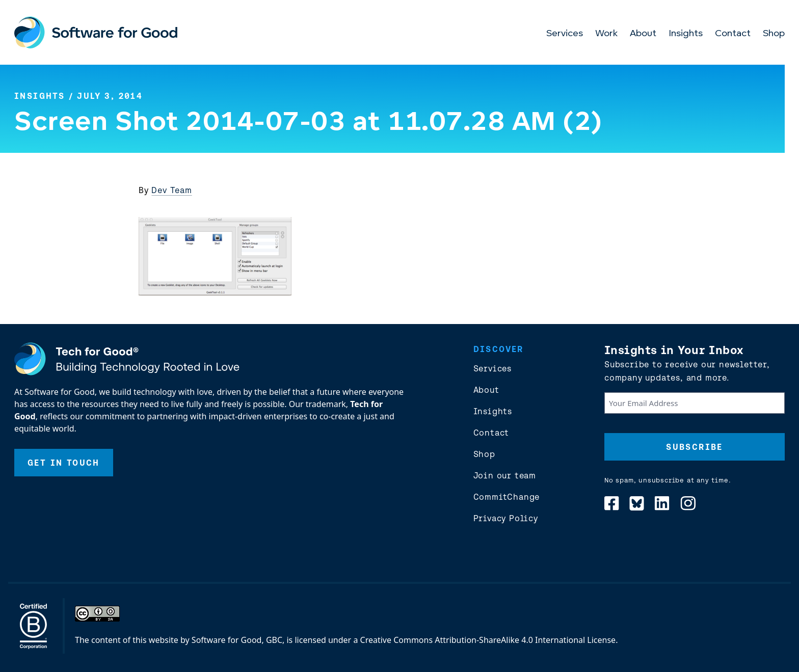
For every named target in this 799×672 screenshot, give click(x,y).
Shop (774, 34)
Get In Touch (64, 463)
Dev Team (171, 190)
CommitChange (507, 497)
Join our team (505, 475)
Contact (733, 34)
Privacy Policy (506, 518)
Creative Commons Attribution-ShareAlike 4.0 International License (488, 640)
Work (606, 34)
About (643, 34)
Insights (686, 34)
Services (565, 34)
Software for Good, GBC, (238, 640)
